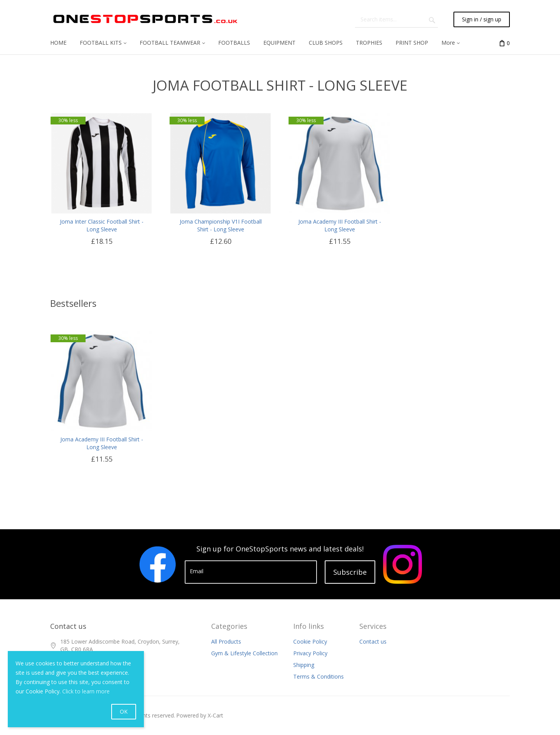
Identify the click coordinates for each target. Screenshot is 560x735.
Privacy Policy (310, 653)
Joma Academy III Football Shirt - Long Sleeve (340, 225)
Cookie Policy (310, 641)
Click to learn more (86, 691)
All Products (226, 641)
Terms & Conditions (318, 676)
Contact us (373, 641)
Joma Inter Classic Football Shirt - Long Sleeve (102, 225)
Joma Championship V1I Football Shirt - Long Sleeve (221, 225)
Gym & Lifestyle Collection (244, 653)
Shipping (304, 665)
